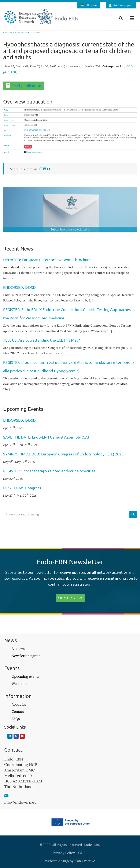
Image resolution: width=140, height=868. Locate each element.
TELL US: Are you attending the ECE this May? (41, 340)
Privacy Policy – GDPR (70, 853)
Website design (57, 861)
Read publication (26, 86)
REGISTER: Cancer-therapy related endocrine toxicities (49, 471)
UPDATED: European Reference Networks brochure (47, 260)
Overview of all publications (22, 32)
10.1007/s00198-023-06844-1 (37, 130)
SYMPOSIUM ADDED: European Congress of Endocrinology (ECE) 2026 (63, 454)
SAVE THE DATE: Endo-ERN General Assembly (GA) (46, 437)
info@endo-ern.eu (20, 802)
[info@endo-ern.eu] (6, 795)
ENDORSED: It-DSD (19, 287)
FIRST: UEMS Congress (22, 488)
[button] (132, 18)
